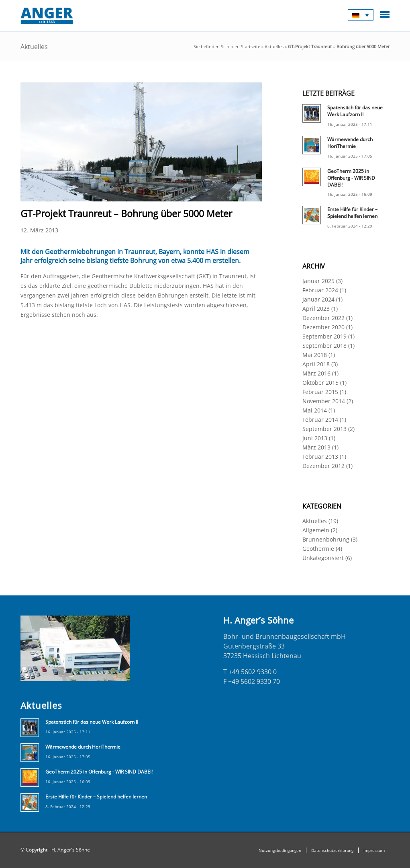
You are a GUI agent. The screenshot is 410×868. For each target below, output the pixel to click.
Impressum (374, 850)
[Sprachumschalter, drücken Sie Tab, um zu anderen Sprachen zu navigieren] (361, 15)
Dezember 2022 (323, 318)
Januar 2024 (318, 299)
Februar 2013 (320, 457)
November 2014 (324, 401)
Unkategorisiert (323, 558)
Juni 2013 (315, 438)
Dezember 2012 (323, 466)
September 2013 (324, 429)
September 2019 (324, 336)
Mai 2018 (315, 355)
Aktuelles (274, 46)
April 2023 (316, 309)
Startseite (251, 46)
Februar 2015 (320, 392)
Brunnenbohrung (326, 539)
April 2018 (316, 364)
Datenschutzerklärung (332, 850)
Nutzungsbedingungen (280, 850)
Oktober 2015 (320, 383)
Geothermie (318, 549)
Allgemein (316, 530)
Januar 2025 (318, 281)
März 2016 (316, 373)
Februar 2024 (320, 290)
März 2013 (316, 447)
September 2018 (324, 346)
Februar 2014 (320, 420)
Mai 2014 (315, 410)
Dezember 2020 (323, 327)
